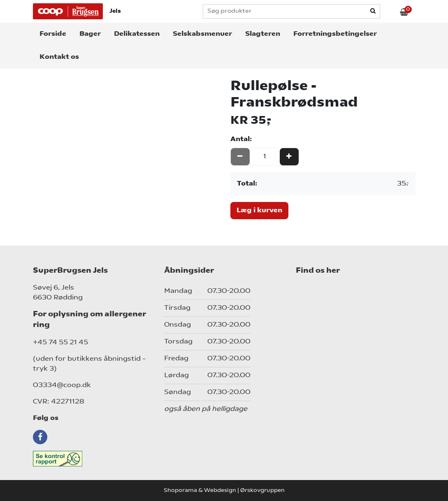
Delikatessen (137, 34)
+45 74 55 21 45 (60, 343)
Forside (53, 34)
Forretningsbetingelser (335, 34)
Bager (90, 34)
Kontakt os (59, 57)
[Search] (374, 12)
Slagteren (263, 34)
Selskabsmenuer (202, 34)
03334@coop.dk (62, 385)
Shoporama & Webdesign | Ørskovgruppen (224, 491)
